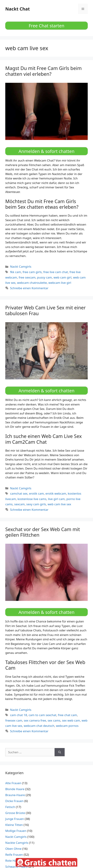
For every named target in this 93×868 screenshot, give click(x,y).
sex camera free (35, 720)
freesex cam (14, 720)
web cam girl (63, 277)
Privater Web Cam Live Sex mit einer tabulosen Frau (46, 310)
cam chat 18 (18, 715)
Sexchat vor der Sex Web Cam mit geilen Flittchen (43, 532)
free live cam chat (56, 272)
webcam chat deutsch (39, 726)
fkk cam (15, 272)
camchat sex (19, 493)
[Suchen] (60, 752)
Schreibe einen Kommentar (29, 288)
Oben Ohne (13, 849)
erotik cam (36, 493)
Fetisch (10, 807)
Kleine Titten (14, 825)
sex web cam (71, 720)
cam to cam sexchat (42, 715)
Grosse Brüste (15, 813)
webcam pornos (67, 726)
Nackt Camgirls (21, 267)
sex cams (54, 720)
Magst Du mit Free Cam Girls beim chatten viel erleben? (44, 71)
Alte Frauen (13, 783)
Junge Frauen (15, 819)
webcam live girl (60, 283)
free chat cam (67, 715)
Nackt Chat (18, 9)
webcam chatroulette (32, 283)
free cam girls (32, 272)
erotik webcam (56, 493)
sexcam (20, 504)
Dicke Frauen (14, 801)
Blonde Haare (15, 789)
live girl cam (56, 499)
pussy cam (45, 277)
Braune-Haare (15, 795)
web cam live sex (59, 504)
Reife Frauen (14, 855)
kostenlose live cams (32, 499)
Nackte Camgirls (17, 843)
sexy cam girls (36, 504)
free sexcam (27, 277)
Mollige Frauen (16, 831)
